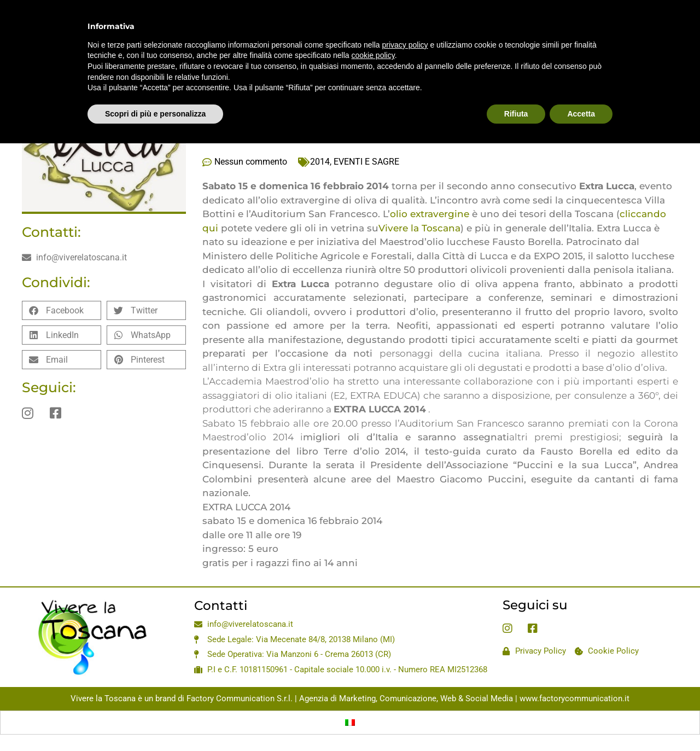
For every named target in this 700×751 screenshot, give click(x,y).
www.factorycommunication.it (574, 698)
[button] (62, 310)
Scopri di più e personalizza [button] (155, 114)
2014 (320, 162)
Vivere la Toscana (419, 228)
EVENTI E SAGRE (366, 162)
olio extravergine (430, 214)
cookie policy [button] (373, 55)
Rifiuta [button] (516, 114)
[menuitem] (350, 723)
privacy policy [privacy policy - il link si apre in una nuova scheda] (405, 45)
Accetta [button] (581, 114)
